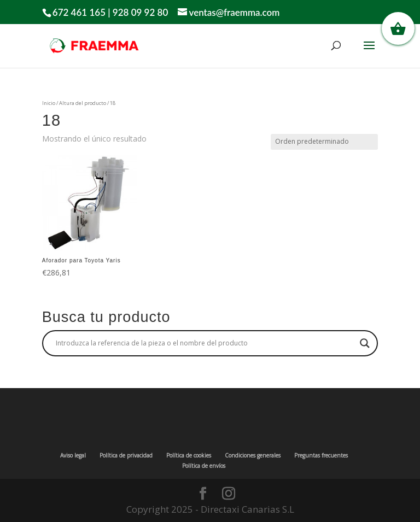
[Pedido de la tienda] (324, 142)
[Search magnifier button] (365, 343)
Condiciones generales (253, 455)
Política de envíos (204, 466)
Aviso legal (73, 455)
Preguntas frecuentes (321, 455)
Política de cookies (189, 455)
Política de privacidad (126, 455)
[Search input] (205, 343)
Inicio (49, 103)
